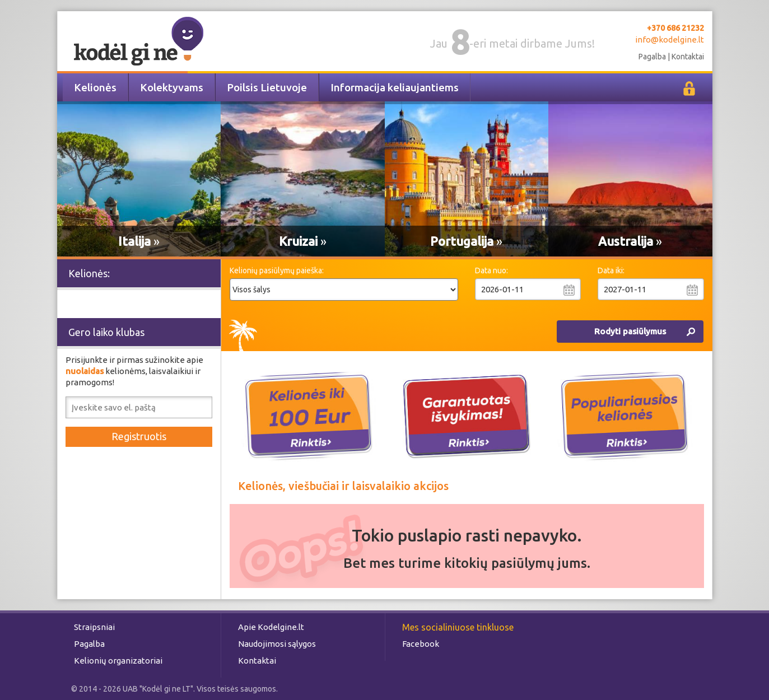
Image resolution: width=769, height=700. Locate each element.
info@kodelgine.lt (670, 39)
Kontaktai (688, 57)
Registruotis (139, 436)
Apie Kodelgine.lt (271, 627)
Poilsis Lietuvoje (267, 87)
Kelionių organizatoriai (118, 661)
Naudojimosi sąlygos (277, 644)
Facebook (421, 644)
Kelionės (95, 87)
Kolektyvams (172, 87)
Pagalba (652, 57)
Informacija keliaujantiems (395, 87)
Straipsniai (94, 627)
